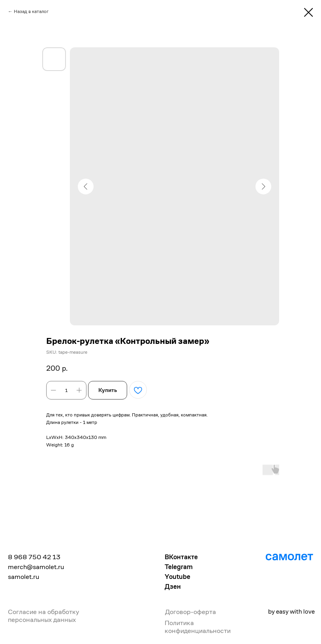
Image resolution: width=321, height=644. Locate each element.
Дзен (173, 586)
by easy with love (291, 611)
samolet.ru (23, 577)
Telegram (179, 567)
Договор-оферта (191, 612)
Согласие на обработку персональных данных (43, 616)
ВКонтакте (181, 557)
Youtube (177, 577)
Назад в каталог (31, 11)
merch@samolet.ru (36, 567)
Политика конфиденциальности (198, 627)
